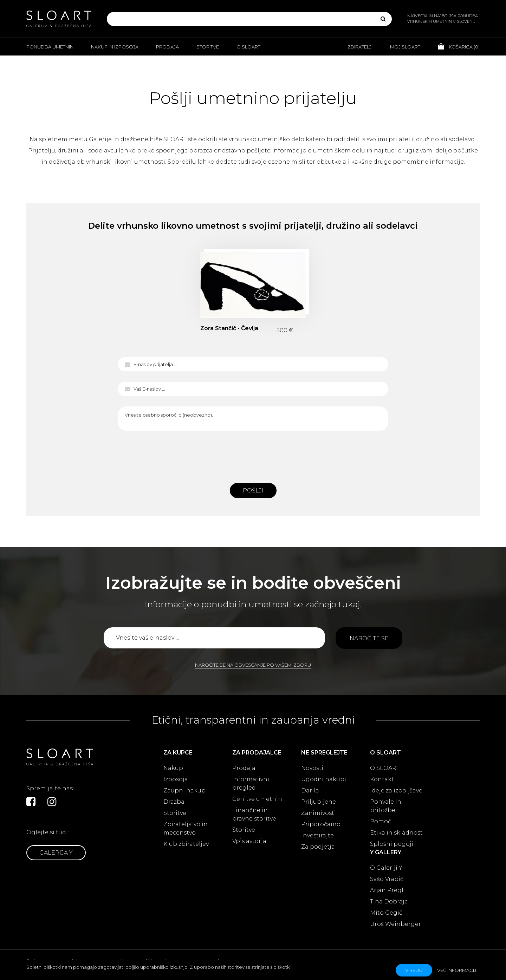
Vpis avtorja (249, 841)
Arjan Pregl (387, 890)
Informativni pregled (251, 783)
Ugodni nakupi (324, 779)
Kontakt (382, 779)
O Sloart (248, 47)
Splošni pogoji (392, 844)
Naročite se (369, 638)
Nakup (173, 768)
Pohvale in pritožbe (386, 806)
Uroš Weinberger (395, 924)
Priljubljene (319, 802)
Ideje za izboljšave (396, 790)
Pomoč (381, 821)
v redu (414, 970)
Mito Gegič (386, 913)
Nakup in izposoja (115, 47)
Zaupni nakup (184, 790)
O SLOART (385, 768)
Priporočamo (321, 824)
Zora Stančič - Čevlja (229, 328)
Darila (310, 790)
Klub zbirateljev (186, 844)
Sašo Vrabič (387, 879)
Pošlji (253, 491)
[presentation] (253, 455)
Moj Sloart (405, 47)
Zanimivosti (319, 813)
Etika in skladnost (396, 833)
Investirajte (317, 835)
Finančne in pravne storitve (254, 814)
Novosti (312, 768)
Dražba (174, 802)
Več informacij (457, 970)
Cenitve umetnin (257, 799)
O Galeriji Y (386, 868)
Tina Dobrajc (389, 901)
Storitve (208, 47)
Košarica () (459, 46)
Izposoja (176, 779)
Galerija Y (56, 853)
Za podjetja (318, 847)
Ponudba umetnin (50, 47)
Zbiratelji (360, 47)
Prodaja (167, 47)
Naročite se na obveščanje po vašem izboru (253, 665)
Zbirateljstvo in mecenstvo (186, 828)
